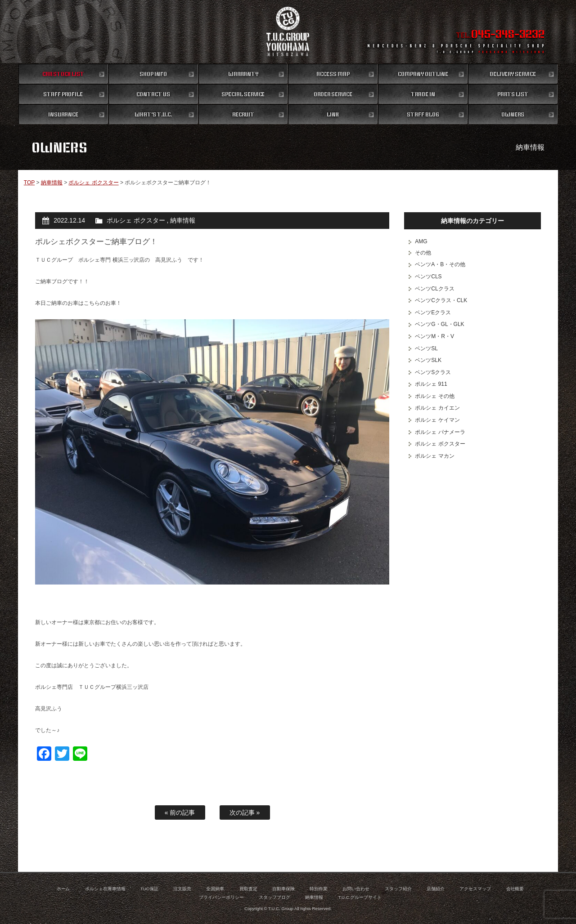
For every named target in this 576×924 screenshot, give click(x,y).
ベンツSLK (428, 360)
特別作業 (319, 889)
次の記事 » (245, 812)
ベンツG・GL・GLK (439, 324)
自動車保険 (283, 889)
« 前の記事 (180, 812)
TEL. (500, 35)
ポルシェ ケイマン (437, 420)
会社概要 (515, 889)
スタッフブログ (274, 897)
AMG (421, 241)
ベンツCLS (428, 277)
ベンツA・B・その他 (440, 264)
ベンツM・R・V (434, 336)
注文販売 (182, 889)
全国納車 (215, 889)
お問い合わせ (356, 889)
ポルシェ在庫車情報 (105, 889)
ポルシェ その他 (434, 396)
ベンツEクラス (433, 312)
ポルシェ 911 (431, 384)
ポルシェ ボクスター (93, 183)
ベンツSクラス (433, 372)
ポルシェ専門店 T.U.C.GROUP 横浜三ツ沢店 (288, 31)
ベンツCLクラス (434, 289)
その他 (423, 253)
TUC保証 (149, 889)
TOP (29, 183)
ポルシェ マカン (434, 456)
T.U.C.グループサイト (360, 897)
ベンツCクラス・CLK (441, 300)
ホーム (63, 889)
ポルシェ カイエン (437, 408)
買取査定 (248, 889)
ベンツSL (426, 348)
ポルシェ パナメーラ (440, 432)
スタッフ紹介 (398, 889)
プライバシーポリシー (221, 897)
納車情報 (52, 183)
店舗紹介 (436, 889)
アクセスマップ (475, 889)
